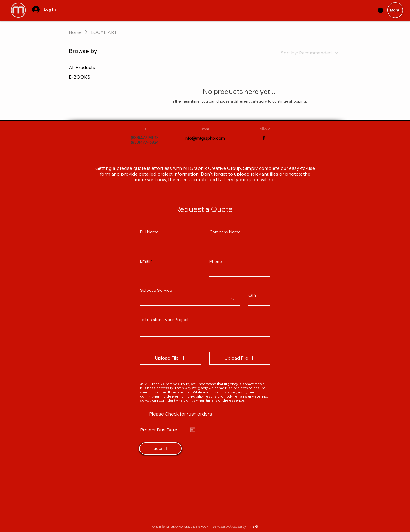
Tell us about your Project (164, 320)
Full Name (149, 232)
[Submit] (160, 449)
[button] (395, 10)
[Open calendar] (193, 430)
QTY (253, 295)
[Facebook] (264, 138)
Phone (216, 261)
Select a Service (156, 290)
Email (145, 261)
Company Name (225, 232)
